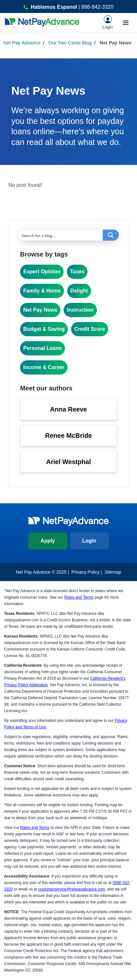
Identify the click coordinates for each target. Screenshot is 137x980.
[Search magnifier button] (111, 235)
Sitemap (113, 572)
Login (89, 541)
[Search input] (61, 235)
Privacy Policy (85, 572)
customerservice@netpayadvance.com (72, 889)
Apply (48, 541)
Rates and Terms (79, 597)
